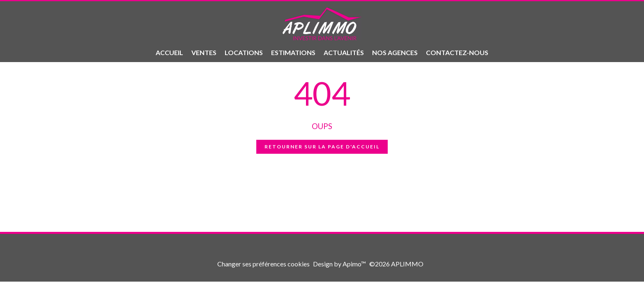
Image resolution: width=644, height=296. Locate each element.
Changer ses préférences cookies (263, 264)
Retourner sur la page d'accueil (322, 147)
